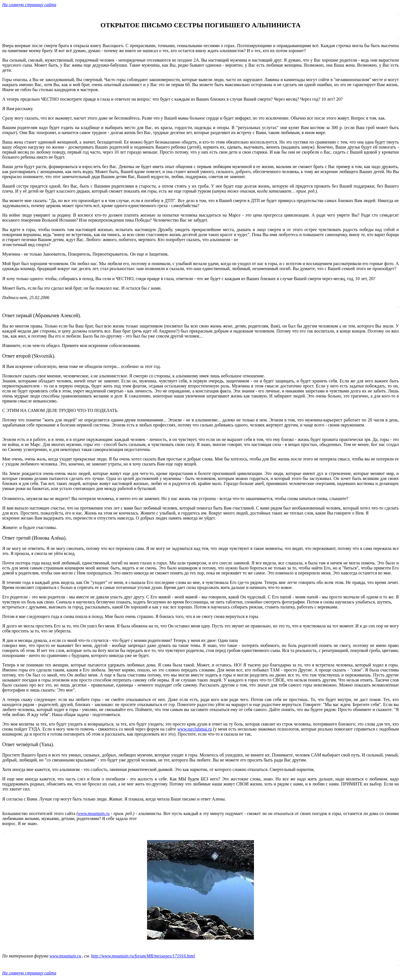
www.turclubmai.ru (194, 729)
